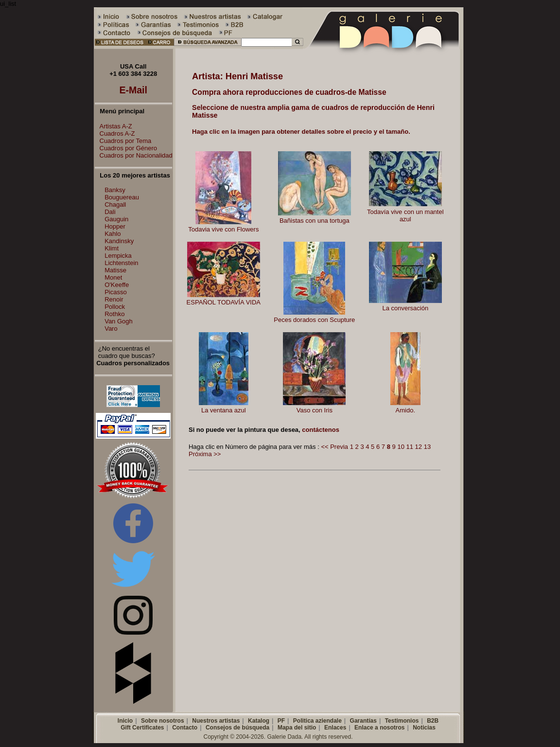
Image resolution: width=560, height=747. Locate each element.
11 (410, 447)
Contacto (185, 728)
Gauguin (116, 219)
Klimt (112, 248)
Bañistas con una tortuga (315, 221)
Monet (113, 277)
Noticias (424, 728)
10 (401, 447)
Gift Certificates (142, 728)
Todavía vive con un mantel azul (405, 215)
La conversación (405, 308)
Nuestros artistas (216, 721)
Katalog (259, 721)
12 (419, 447)
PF (281, 721)
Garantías (363, 721)
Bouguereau (122, 197)
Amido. (405, 410)
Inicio (125, 721)
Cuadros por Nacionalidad (134, 155)
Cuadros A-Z (115, 133)
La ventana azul (224, 410)
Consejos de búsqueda (237, 728)
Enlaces (335, 728)
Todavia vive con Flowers (223, 229)
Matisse (115, 270)
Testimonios (402, 721)
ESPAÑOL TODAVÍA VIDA (224, 302)
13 (427, 447)
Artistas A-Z (114, 126)
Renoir (114, 299)
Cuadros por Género (126, 148)
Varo (111, 329)
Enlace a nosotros (379, 728)
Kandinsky (119, 241)
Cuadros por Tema (123, 141)
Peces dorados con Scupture (314, 320)
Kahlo (113, 234)
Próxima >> (205, 454)
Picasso (116, 292)
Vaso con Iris (315, 410)
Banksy (115, 190)
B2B (433, 721)
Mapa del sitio (297, 728)
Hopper (115, 226)
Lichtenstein (121, 263)
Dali (110, 212)
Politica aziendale (317, 721)
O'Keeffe (117, 285)
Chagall (115, 205)
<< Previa (334, 447)
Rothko (114, 314)
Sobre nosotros (163, 721)
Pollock (115, 307)
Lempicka (118, 256)
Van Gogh (119, 321)
